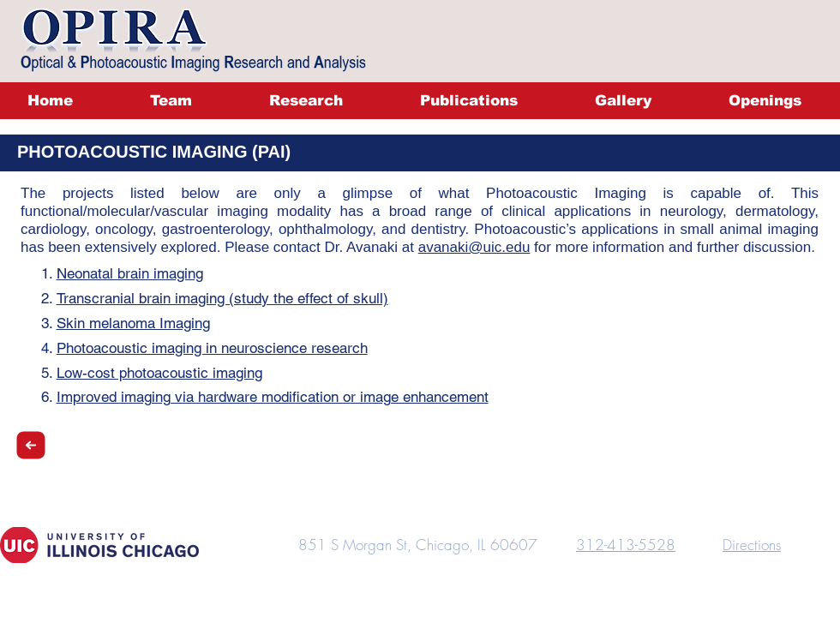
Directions (752, 545)
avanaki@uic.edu (474, 247)
